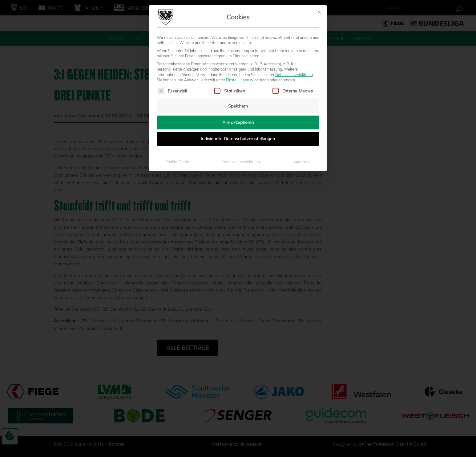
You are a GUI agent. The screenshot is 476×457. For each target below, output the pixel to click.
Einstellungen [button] (238, 23)
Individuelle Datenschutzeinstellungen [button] (238, 82)
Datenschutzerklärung (294, 18)
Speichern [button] (238, 49)
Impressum (301, 105)
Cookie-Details (178, 105)
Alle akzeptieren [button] (238, 66)
